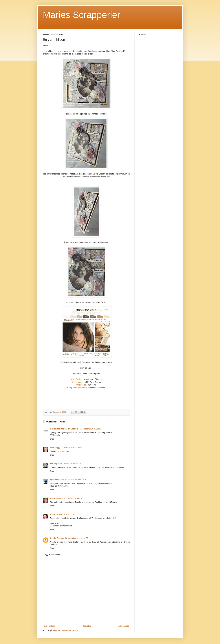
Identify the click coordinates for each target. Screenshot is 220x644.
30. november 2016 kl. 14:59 (76, 538)
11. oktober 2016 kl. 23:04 (72, 448)
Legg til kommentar (52, 555)
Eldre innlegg (124, 626)
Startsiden (87, 626)
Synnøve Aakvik (57, 480)
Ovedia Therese (57, 538)
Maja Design (76, 379)
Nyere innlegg (49, 626)
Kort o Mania (77, 382)
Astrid (53, 514)
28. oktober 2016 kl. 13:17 (67, 514)
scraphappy (55, 448)
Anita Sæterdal (57, 498)
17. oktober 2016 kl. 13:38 (76, 480)
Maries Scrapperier (82, 15)
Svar (52, 439)
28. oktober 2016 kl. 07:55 (75, 498)
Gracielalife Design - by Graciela (64, 429)
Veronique (55, 464)
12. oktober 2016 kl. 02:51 (71, 464)
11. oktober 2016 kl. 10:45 (90, 429)
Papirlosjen (81, 385)
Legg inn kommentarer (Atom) (65, 630)
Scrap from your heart (77, 388)
